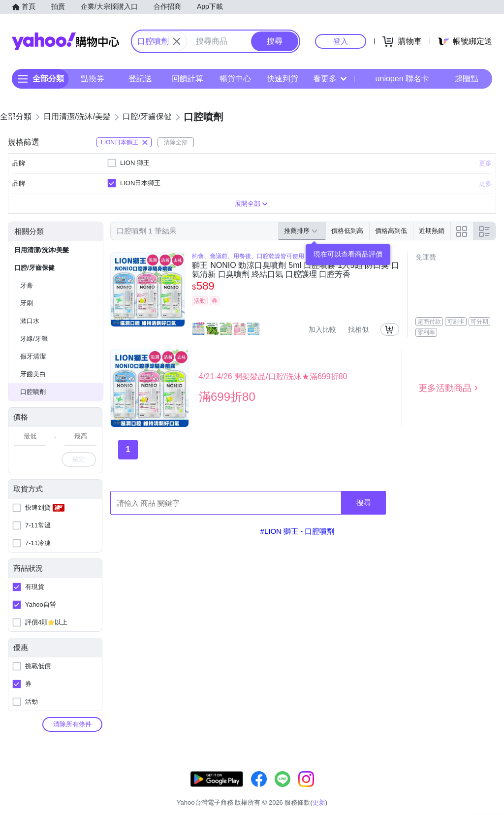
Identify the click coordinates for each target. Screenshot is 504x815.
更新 (496, 778)
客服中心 (312, 790)
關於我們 (349, 790)
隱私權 (457, 790)
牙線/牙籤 (34, 339)
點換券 (93, 79)
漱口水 (30, 321)
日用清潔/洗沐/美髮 (42, 250)
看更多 (330, 79)
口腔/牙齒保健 (34, 268)
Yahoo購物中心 (65, 41)
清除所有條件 (72, 724)
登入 (341, 41)
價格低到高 (347, 231)
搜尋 (364, 503)
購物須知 (386, 790)
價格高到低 (391, 231)
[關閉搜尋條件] (177, 41)
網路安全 (423, 790)
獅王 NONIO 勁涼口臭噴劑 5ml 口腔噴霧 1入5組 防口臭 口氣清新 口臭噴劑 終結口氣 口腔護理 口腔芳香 (296, 270)
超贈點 (460, 79)
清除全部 (176, 142)
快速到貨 (283, 79)
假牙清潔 (33, 356)
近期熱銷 (432, 231)
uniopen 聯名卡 (395, 79)
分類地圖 (491, 790)
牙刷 (27, 303)
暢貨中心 (235, 79)
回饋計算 (188, 79)
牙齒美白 (33, 374)
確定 (79, 459)
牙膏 (27, 285)
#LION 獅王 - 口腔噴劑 (298, 531)
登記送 (140, 79)
